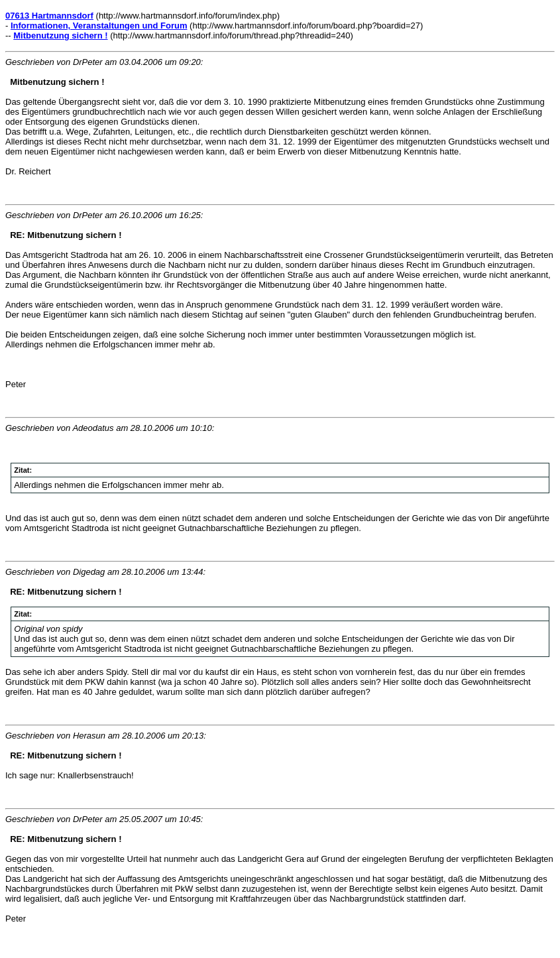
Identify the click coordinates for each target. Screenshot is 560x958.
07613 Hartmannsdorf (49, 16)
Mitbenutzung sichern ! (60, 35)
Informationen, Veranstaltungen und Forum (99, 26)
